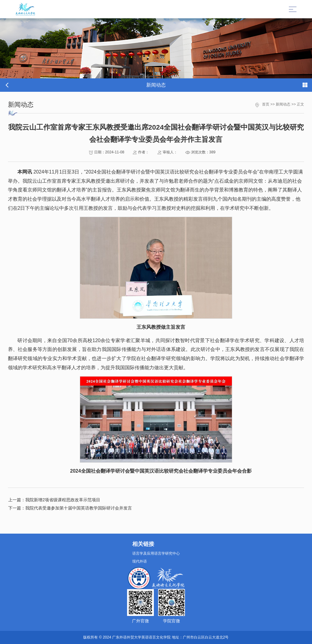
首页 (266, 104)
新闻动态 (283, 104)
